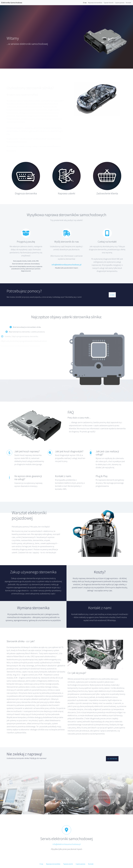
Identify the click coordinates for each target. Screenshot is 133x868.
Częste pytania (120, 3)
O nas (85, 3)
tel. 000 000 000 (112, 759)
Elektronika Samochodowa (12, 3)
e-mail (112, 295)
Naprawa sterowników (95, 3)
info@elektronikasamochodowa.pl (66, 265)
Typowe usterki (68, 864)
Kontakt (128, 3)
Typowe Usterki (109, 3)
